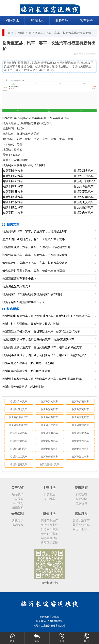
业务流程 (62, 20)
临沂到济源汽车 (84, 197)
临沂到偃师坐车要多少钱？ (19, 279)
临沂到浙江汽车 (80, 457)
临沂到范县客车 (33, 118)
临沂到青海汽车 (49, 433)
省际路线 (12, 20)
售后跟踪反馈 (49, 543)
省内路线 (37, 20)
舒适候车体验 (49, 529)
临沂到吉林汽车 (80, 425)
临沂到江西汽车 (19, 457)
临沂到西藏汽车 (49, 449)
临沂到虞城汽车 (13, 197)
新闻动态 (81, 494)
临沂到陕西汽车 (49, 441)
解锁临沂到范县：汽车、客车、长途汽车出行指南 (34, 271)
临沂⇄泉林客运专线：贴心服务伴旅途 (26, 371)
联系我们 (18, 494)
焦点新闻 (81, 503)
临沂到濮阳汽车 (13, 176)
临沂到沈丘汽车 (13, 207)
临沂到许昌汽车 (84, 186)
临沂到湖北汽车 (19, 409)
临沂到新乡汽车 (84, 171)
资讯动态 (81, 488)
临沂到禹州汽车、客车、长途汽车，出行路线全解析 (35, 231)
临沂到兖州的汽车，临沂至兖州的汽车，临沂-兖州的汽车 (38, 339)
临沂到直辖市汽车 (49, 464)
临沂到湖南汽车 (49, 409)
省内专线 (18, 525)
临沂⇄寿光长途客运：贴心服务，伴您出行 (29, 363)
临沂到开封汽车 (84, 176)
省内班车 (49, 499)
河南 (21, 33)
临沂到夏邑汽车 (84, 192)
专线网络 (18, 514)
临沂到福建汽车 (19, 464)
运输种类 (81, 514)
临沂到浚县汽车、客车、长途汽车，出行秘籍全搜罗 (35, 255)
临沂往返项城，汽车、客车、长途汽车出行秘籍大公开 (36, 247)
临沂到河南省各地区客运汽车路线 (24, 165)
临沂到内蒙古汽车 (19, 417)
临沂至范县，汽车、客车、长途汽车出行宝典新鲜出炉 (63, 33)
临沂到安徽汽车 (49, 457)
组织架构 (18, 508)
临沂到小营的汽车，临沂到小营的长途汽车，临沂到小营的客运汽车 (45, 355)
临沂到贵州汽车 (80, 441)
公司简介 (18, 499)
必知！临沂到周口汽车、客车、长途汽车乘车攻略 (34, 239)
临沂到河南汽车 (80, 409)
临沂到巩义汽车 (84, 202)
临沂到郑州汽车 (13, 171)
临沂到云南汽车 (80, 449)
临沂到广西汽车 (80, 402)
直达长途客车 (81, 529)
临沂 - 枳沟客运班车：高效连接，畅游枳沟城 (31, 324)
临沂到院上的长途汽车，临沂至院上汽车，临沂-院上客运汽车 (41, 332)
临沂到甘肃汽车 (19, 441)
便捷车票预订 (49, 520)
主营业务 (49, 488)
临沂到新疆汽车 (19, 433)
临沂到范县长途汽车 (56, 118)
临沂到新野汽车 (84, 207)
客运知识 (81, 499)
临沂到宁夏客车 (80, 433)
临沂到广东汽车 (19, 402)
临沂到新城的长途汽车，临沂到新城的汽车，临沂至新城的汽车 (42, 347)
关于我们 (18, 488)
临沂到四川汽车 (19, 449)
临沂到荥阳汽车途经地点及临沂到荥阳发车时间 (32, 294)
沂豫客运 (49, 494)
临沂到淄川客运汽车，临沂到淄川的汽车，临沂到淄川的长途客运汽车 (46, 316)
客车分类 (87, 20)
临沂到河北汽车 (80, 417)
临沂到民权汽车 (13, 202)
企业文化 (18, 503)
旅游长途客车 (81, 520)
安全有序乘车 (49, 534)
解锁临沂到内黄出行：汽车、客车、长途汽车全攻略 (35, 263)
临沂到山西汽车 (49, 417)
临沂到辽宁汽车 (49, 425)
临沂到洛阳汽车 (13, 181)
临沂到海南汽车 (49, 402)
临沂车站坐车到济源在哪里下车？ (24, 302)
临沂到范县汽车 (12, 118)
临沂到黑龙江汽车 (19, 425)
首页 (11, 33)
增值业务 (49, 514)
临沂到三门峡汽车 (85, 181)
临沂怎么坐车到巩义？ (17, 286)
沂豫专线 (18, 520)
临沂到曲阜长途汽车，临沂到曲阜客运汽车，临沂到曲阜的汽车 (42, 379)
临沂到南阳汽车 (13, 186)
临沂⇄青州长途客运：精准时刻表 (23, 387)
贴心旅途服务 (49, 538)
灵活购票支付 (49, 525)
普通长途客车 (81, 525)
